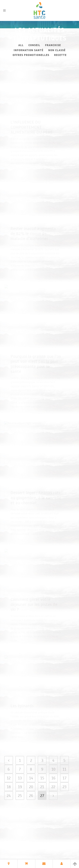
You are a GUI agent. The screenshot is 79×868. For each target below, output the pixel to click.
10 (53, 765)
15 (42, 774)
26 (31, 791)
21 (42, 783)
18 (9, 783)
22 (53, 783)
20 (31, 783)
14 (31, 774)
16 (53, 774)
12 (9, 774)
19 (20, 783)
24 (9, 791)
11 (64, 765)
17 (65, 774)
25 (20, 791)
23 (64, 783)
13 (20, 774)
